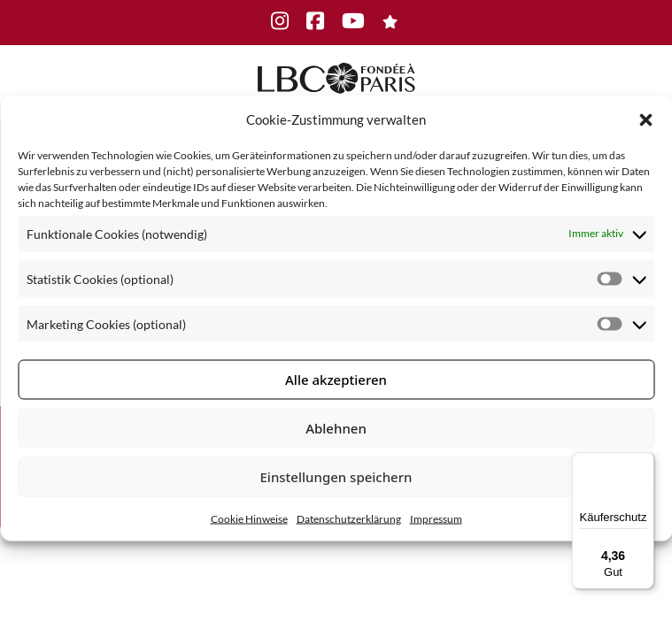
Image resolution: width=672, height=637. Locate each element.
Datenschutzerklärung (349, 518)
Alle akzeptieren (336, 380)
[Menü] (644, 463)
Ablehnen (336, 428)
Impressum (436, 518)
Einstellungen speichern (336, 477)
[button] (645, 119)
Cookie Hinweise (249, 518)
